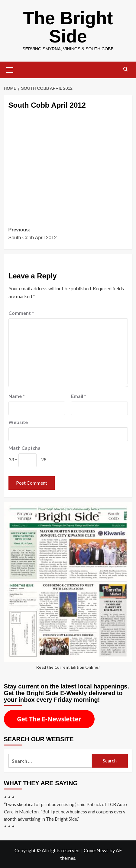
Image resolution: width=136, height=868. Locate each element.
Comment (21, 313)
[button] (10, 69)
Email (79, 396)
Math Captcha (24, 448)
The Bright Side (68, 27)
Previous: (68, 234)
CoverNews (96, 850)
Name (17, 396)
